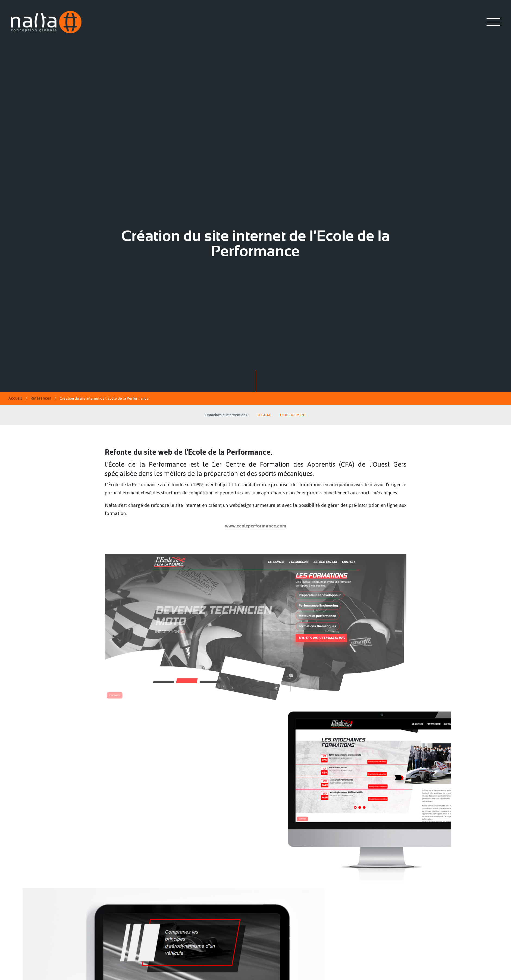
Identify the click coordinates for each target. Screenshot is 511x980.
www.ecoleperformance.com (256, 526)
